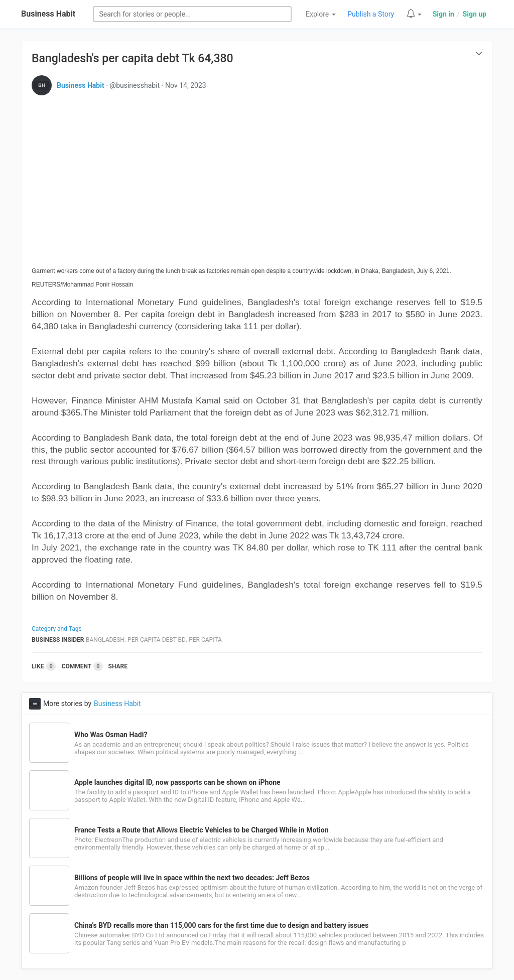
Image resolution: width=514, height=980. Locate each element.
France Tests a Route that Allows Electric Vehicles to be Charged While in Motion (201, 830)
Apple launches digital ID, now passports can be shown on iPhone (177, 782)
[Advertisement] (257, 173)
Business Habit (48, 14)
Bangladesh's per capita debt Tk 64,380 (133, 58)
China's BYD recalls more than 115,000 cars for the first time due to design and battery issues (221, 925)
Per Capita (205, 640)
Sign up (475, 14)
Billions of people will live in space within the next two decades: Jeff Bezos (192, 878)
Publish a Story (371, 14)
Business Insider (58, 640)
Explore (321, 14)
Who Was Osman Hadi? (111, 735)
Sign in (443, 14)
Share (118, 666)
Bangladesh (105, 640)
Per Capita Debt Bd (157, 640)
